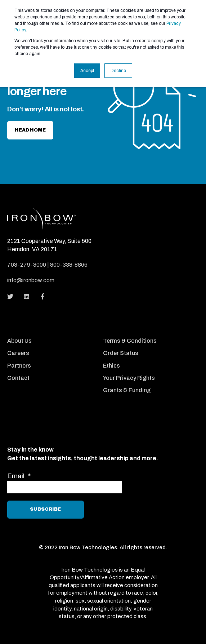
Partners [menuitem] (19, 366)
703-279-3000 (27, 265)
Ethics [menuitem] (111, 366)
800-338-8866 (69, 265)
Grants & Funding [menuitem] (127, 390)
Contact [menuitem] (18, 378)
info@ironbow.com (31, 280)
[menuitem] (53, 331)
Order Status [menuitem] (121, 353)
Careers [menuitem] (18, 353)
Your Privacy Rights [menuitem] (129, 378)
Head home (30, 130)
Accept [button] (87, 71)
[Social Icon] (12, 296)
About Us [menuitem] (19, 341)
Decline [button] (118, 71)
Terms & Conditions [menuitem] (130, 341)
